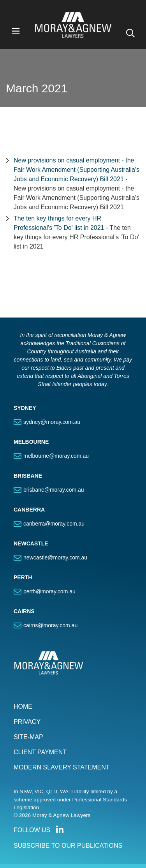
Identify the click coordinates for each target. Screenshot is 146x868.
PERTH (23, 577)
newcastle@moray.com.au (55, 557)
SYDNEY (25, 408)
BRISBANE (28, 476)
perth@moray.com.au (49, 591)
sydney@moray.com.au (52, 422)
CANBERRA (29, 510)
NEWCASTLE (31, 543)
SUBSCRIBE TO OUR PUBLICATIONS (68, 846)
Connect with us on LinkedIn (60, 830)
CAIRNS (24, 611)
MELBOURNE (31, 442)
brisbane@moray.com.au (54, 490)
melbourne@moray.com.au (56, 456)
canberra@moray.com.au (54, 524)
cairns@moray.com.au (50, 625)
